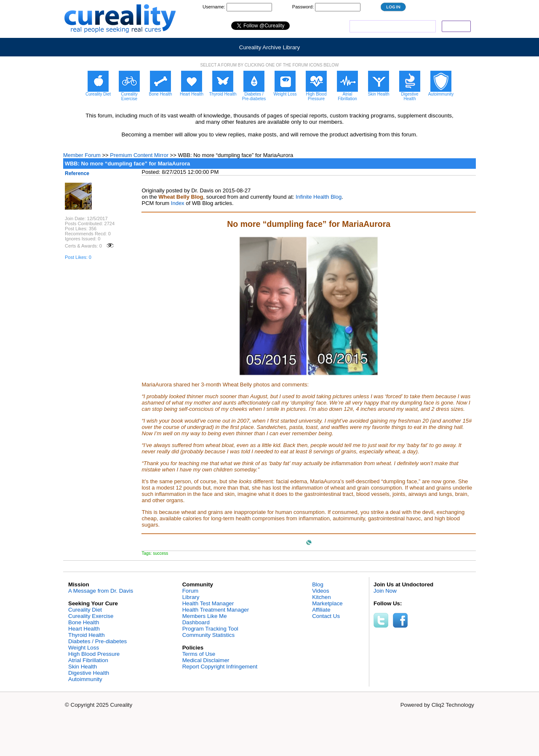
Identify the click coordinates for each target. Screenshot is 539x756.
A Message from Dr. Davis (101, 591)
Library (191, 597)
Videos (321, 591)
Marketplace (327, 603)
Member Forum (82, 155)
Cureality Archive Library (269, 47)
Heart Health (84, 629)
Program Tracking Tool (210, 629)
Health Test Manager (208, 603)
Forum (191, 591)
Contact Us (326, 616)
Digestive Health (89, 673)
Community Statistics (208, 635)
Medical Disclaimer (206, 660)
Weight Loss (84, 648)
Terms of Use (199, 654)
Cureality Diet (85, 610)
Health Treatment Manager (216, 610)
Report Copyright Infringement (220, 667)
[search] (392, 27)
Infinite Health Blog (319, 197)
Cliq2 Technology (453, 705)
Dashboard (196, 622)
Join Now (385, 591)
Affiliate (321, 610)
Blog (318, 584)
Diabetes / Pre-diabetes (97, 641)
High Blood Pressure (94, 654)
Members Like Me (205, 616)
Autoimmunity (85, 679)
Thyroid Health (87, 635)
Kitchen (321, 597)
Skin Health (83, 667)
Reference (77, 173)
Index (178, 203)
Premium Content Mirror (139, 155)
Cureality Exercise (91, 616)
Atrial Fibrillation (88, 660)
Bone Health (84, 622)
